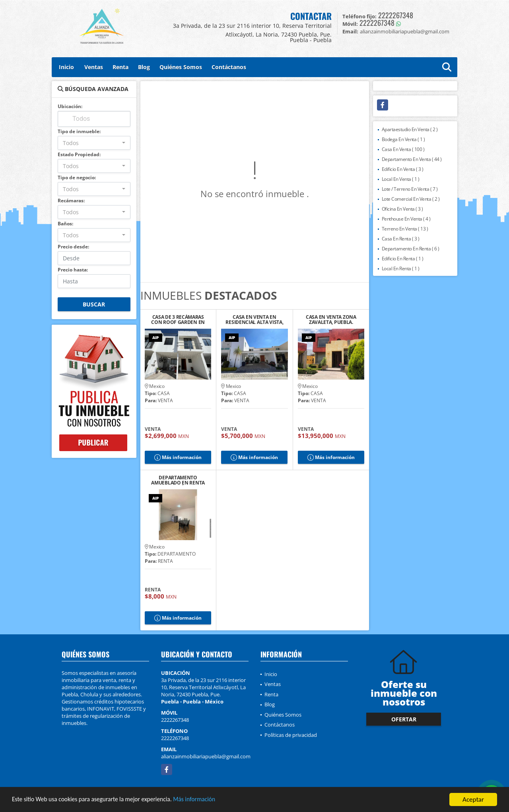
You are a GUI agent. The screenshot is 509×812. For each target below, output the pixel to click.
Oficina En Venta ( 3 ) (402, 209)
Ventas (94, 67)
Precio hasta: (73, 270)
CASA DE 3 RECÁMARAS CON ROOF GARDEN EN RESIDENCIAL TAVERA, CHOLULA (178, 320)
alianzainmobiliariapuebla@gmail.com (206, 756)
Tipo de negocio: (77, 177)
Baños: (65, 224)
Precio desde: (73, 247)
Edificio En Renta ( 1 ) (403, 259)
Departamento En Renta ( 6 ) (411, 249)
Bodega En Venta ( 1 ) (403, 139)
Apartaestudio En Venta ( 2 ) (410, 129)
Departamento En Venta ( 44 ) (412, 159)
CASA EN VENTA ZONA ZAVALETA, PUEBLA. (331, 320)
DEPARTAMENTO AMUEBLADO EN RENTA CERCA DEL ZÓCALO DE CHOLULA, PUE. (178, 480)
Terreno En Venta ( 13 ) (405, 229)
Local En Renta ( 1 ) (401, 268)
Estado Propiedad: (79, 154)
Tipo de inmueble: (79, 131)
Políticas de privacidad (291, 735)
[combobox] (94, 143)
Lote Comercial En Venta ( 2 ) (411, 199)
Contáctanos (229, 67)
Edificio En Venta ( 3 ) (403, 169)
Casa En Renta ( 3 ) (401, 239)
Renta (120, 67)
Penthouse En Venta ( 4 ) (406, 219)
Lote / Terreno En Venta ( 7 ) (410, 189)
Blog (144, 67)
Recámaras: (71, 201)
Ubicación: (70, 106)
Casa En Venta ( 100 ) (403, 149)
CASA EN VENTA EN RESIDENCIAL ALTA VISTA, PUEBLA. (254, 320)
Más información (212, 800)
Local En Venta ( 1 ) (401, 179)
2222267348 (396, 15)
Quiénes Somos (181, 67)
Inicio (66, 67)
